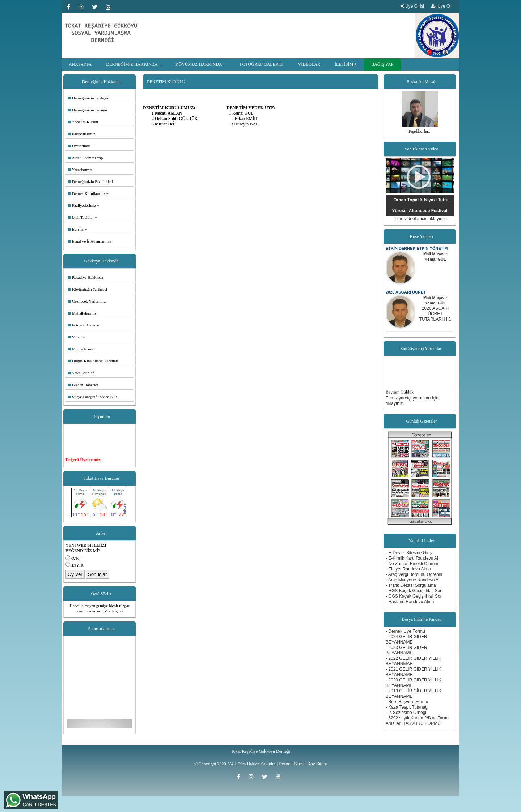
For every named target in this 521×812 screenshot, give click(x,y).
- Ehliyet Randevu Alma (408, 569)
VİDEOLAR (309, 64)
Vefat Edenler (81, 373)
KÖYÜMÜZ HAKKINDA (199, 64)
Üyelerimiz (79, 146)
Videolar (77, 337)
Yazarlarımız (80, 170)
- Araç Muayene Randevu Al (413, 580)
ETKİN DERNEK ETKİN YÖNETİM (417, 248)
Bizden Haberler (83, 385)
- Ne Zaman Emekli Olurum (412, 564)
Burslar (76, 229)
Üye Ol (441, 6)
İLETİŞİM (344, 64)
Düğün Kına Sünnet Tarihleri (93, 361)
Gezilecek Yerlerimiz (87, 301)
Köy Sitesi (317, 764)
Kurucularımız (82, 134)
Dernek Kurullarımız (87, 193)
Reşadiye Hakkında (86, 277)
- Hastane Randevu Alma (410, 602)
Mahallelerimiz (82, 313)
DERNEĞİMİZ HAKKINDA (132, 64)
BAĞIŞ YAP (382, 64)
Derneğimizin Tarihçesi (89, 98)
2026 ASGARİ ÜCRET (406, 292)
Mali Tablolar (81, 217)
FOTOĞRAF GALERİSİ (262, 64)
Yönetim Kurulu (83, 122)
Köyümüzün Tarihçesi (88, 289)
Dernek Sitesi (291, 764)
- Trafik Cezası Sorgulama (411, 585)
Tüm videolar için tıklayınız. (421, 219)
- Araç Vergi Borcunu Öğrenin (414, 574)
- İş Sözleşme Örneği (406, 713)
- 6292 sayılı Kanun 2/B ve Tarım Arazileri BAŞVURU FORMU (417, 721)
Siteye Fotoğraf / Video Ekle (93, 397)
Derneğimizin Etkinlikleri (90, 181)
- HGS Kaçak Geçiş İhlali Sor (414, 591)
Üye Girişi (412, 6)
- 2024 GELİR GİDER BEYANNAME (406, 639)
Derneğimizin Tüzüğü (88, 110)
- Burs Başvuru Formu (407, 702)
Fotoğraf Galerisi (84, 325)
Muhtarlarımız (82, 349)
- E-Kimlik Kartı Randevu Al (412, 558)
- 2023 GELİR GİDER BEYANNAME (406, 650)
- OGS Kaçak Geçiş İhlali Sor (414, 596)
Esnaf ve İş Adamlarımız (90, 241)
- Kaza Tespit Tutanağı (407, 707)
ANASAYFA (80, 64)
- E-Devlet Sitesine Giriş (409, 553)
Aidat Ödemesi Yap (85, 158)
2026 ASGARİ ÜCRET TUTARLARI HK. (435, 314)
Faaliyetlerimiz (82, 205)
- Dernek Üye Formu (405, 631)
